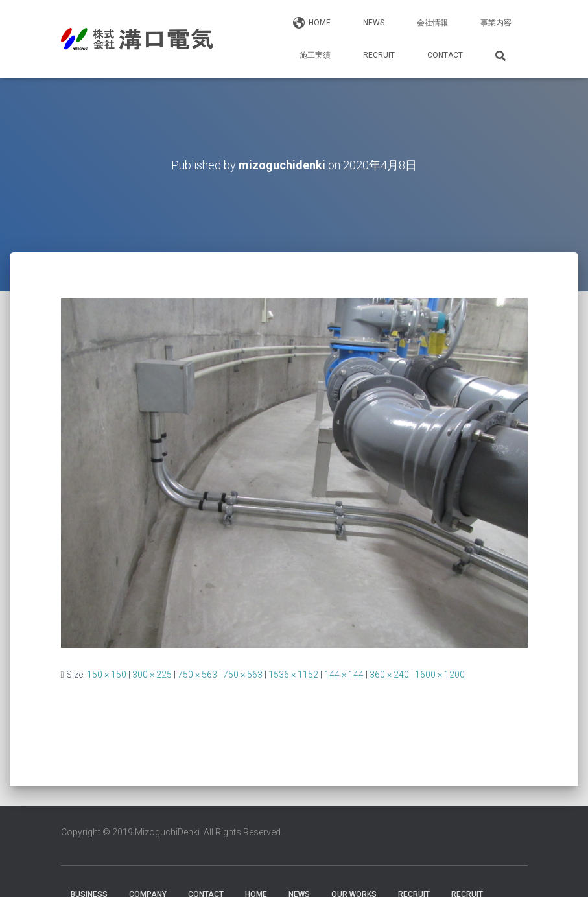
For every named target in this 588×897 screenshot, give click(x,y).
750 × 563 (197, 675)
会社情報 (432, 23)
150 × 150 (107, 675)
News (374, 23)
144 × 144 (344, 675)
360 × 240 (389, 675)
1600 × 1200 (440, 675)
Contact (445, 55)
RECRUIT (379, 55)
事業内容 (496, 23)
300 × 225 (152, 675)
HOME (312, 23)
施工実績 (315, 55)
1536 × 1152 (293, 675)
